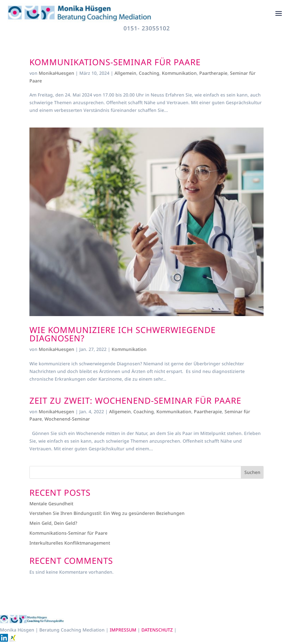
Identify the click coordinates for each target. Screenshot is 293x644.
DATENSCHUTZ (158, 630)
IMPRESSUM (124, 630)
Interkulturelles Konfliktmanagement (70, 543)
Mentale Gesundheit (51, 504)
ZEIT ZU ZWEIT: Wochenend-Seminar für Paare (135, 400)
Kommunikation (179, 73)
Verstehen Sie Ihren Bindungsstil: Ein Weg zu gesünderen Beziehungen (107, 513)
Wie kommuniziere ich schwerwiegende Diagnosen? (123, 334)
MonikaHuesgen (56, 73)
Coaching (149, 73)
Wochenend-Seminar (67, 419)
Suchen (252, 472)
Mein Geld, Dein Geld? (53, 523)
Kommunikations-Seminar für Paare (115, 62)
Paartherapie (213, 73)
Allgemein (125, 73)
